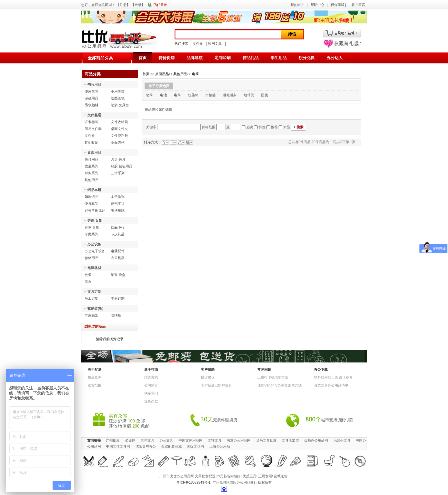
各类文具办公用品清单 (331, 385)
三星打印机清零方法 (273, 377)
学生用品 (279, 58)
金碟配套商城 (171, 446)
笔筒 (149, 95)
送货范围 (95, 385)
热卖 (250, 127)
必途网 (130, 440)
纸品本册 (94, 190)
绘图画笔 (118, 98)
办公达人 (335, 58)
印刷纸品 (91, 197)
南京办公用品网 (239, 440)
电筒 (195, 74)
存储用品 (91, 258)
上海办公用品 (220, 446)
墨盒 (88, 282)
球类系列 (91, 234)
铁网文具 (215, 44)
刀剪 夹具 (118, 159)
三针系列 (118, 173)
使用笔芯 (91, 91)
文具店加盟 (290, 440)
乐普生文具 (342, 440)
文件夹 (198, 44)
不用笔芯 (118, 91)
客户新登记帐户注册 (216, 385)
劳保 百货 (95, 221)
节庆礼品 (118, 234)
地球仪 (249, 95)
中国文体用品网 (191, 440)
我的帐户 (297, 5)
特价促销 (167, 58)
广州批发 (113, 440)
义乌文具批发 (266, 440)
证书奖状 (118, 204)
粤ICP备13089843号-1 (193, 482)
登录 (138, 5)
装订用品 (91, 159)
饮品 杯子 (118, 227)
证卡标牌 (91, 122)
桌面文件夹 (119, 129)
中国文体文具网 (118, 446)
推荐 (274, 127)
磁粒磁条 (230, 95)
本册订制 (118, 298)
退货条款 (151, 401)
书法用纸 (118, 211)
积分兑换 (307, 58)
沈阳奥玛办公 (146, 446)
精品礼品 (251, 58)
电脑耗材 (94, 268)
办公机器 (118, 258)
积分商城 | (339, 5)
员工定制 (91, 298)
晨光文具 (147, 440)
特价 (262, 127)
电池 (163, 95)
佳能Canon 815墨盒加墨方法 (280, 385)
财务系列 (91, 173)
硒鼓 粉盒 (118, 275)
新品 (287, 127)
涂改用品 (91, 98)
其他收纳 (91, 143)
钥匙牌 (193, 95)
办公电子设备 (95, 251)
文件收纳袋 (119, 122)
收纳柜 (116, 315)
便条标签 (91, 204)
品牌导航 (195, 58)
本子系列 (118, 197)
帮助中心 (317, 5)
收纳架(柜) (95, 308)
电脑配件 (118, 251)
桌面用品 (94, 153)
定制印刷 (223, 58)
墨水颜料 (91, 105)
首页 (143, 58)
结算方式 (151, 377)
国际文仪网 (195, 446)
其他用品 (91, 180)
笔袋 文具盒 (120, 105)
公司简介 (151, 385)
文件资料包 (119, 136)
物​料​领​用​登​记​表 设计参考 (333, 377)
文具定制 (94, 292)
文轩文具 (215, 440)
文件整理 (94, 115)
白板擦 (211, 95)
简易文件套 (93, 129)
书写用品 (94, 85)
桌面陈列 (118, 143)
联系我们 (151, 393)
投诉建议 (208, 377)
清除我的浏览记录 (110, 339)
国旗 (265, 95)
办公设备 (94, 244)
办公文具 (166, 440)
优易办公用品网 (316, 440)
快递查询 (95, 377)
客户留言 (358, 5)
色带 (88, 275)
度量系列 (91, 166)
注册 (123, 5)
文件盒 (90, 136)
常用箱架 (91, 315)
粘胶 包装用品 (122, 166)
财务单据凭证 (95, 211)
